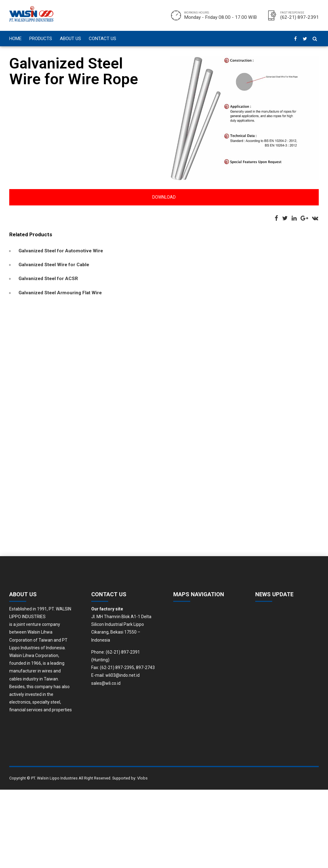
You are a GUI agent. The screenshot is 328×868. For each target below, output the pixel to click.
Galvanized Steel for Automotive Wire (61, 251)
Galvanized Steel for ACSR (48, 279)
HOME (15, 39)
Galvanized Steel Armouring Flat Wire (60, 293)
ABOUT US (70, 39)
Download (164, 197)
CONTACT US (102, 39)
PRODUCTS (41, 39)
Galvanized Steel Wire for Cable (54, 265)
